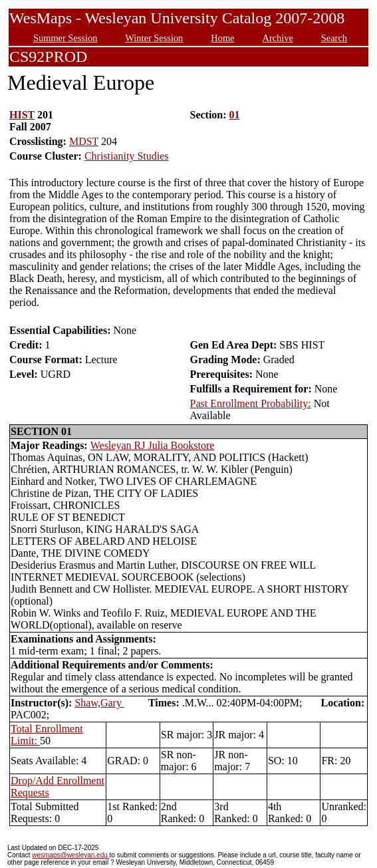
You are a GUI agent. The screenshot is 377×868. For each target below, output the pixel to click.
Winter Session (154, 38)
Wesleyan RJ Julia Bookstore (153, 445)
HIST (22, 115)
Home (222, 38)
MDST (84, 141)
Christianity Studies (127, 156)
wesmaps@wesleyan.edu (70, 855)
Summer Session (65, 38)
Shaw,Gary (99, 703)
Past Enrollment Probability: (250, 403)
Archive (277, 38)
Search (334, 38)
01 (235, 115)
